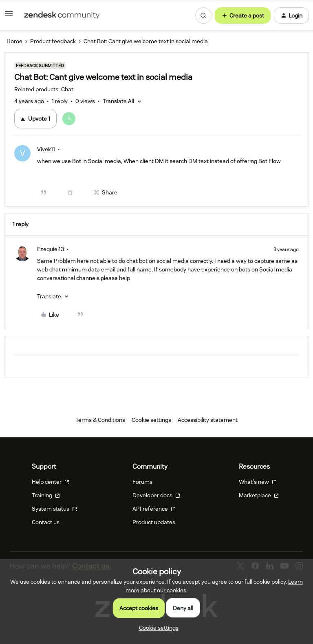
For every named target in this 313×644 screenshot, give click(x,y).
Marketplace (259, 495)
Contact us (46, 522)
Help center (51, 482)
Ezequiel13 (51, 249)
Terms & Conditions (100, 420)
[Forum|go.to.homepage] (62, 15)
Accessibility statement (208, 420)
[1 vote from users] (71, 119)
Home (14, 41)
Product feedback (53, 41)
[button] (9, 17)
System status (54, 509)
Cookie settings (151, 420)
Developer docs (156, 495)
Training (46, 495)
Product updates (154, 522)
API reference (154, 509)
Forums (142, 482)
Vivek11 (46, 149)
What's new (258, 482)
